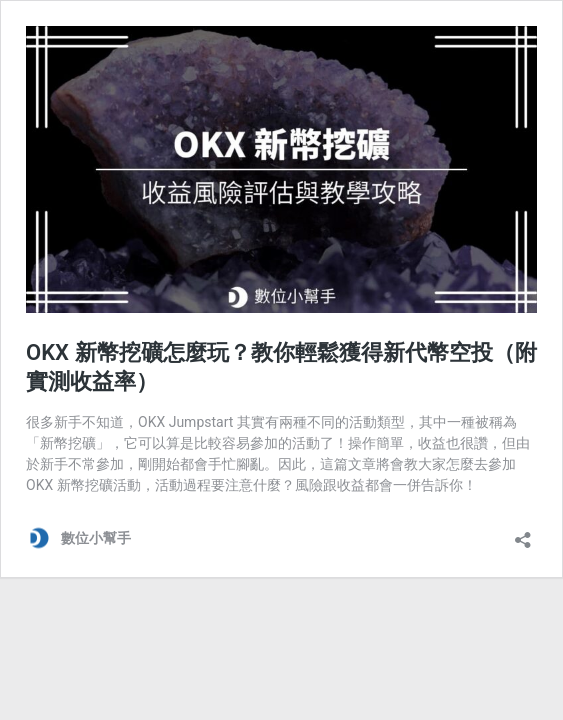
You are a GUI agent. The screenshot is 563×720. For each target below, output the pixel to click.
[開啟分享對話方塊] (523, 533)
